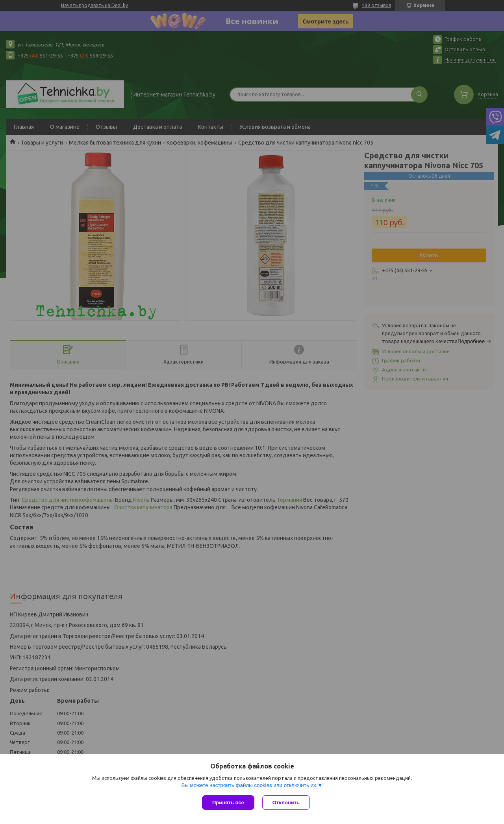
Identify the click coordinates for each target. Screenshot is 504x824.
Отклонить (286, 803)
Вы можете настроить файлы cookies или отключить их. (249, 785)
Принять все (228, 803)
